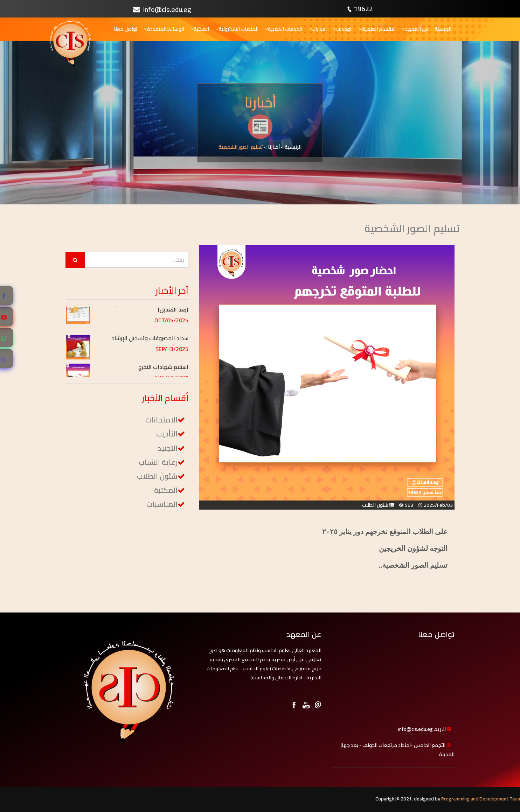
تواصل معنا (126, 29)
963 (409, 505)
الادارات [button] (318, 29)
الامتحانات (161, 420)
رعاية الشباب (158, 462)
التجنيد (168, 448)
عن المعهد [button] (415, 29)
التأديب (167, 434)
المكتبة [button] (200, 29)
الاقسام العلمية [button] (377, 29)
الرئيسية (443, 29)
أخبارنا (274, 147)
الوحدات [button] (343, 29)
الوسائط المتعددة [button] (164, 29)
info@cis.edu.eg (162, 9)
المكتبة (166, 490)
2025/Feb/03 (438, 505)
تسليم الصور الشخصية (241, 147)
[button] (142, 312)
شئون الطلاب (375, 505)
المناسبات (162, 504)
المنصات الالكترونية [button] (237, 29)
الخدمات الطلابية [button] (283, 29)
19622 (363, 9)
